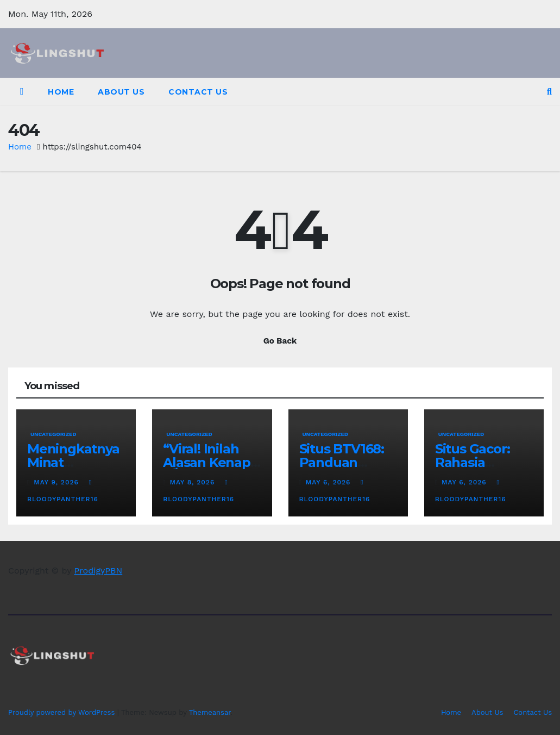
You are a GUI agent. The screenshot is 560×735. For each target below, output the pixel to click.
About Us (121, 92)
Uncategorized (54, 434)
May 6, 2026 (329, 482)
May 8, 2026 (194, 482)
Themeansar (210, 712)
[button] (549, 92)
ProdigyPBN (99, 571)
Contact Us (198, 92)
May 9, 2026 (57, 482)
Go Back (280, 341)
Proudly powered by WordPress (63, 712)
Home (61, 92)
